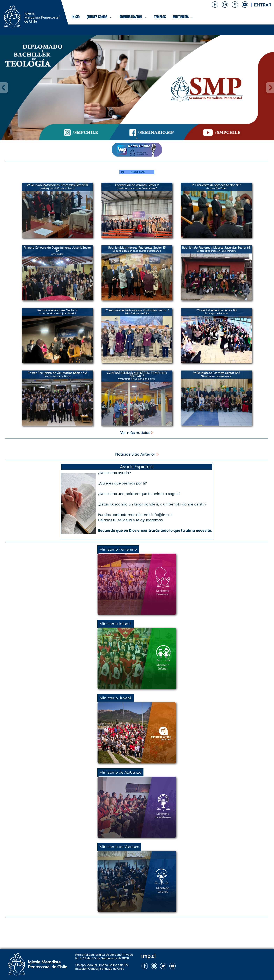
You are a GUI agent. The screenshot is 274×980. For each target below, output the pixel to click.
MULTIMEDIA (183, 17)
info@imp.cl (162, 515)
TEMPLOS (160, 17)
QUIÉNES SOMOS (100, 17)
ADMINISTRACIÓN (133, 17)
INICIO (76, 17)
